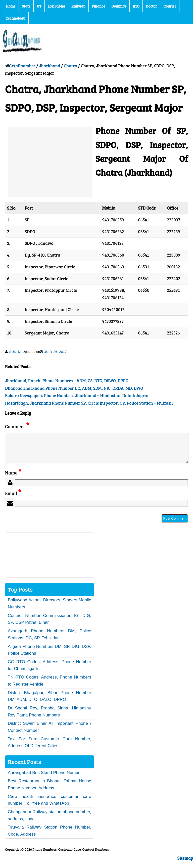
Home (11, 6)
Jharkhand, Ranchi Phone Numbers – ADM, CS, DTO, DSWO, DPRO (67, 381)
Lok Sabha (57, 6)
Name (13, 479)
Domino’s (119, 6)
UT (39, 6)
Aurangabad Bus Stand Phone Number (45, 779)
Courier (170, 6)
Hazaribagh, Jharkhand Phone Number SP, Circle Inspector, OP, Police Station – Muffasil (89, 403)
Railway (78, 6)
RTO (136, 6)
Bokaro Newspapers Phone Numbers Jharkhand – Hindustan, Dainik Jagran (77, 395)
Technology (16, 18)
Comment (17, 426)
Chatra (71, 66)
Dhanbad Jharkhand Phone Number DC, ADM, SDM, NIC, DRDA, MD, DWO (74, 388)
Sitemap (185, 864)
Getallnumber (22, 66)
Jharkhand (50, 66)
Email (13, 499)
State (26, 6)
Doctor (151, 6)
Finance (98, 6)
